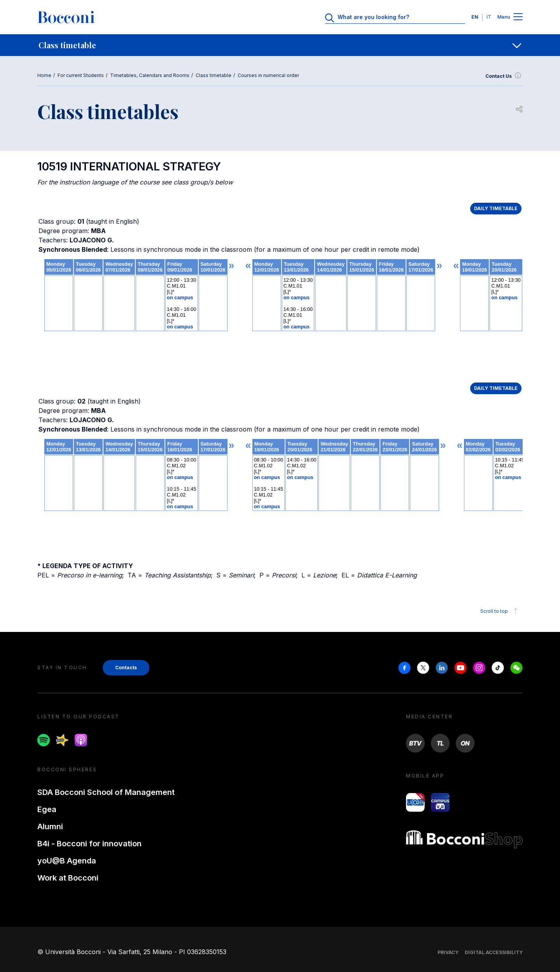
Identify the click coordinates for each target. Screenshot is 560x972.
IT (489, 17)
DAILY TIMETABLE (496, 208)
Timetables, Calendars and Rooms (150, 75)
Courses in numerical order (268, 75)
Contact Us (504, 76)
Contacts (126, 668)
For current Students (81, 75)
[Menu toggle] (518, 17)
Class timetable (213, 75)
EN (475, 17)
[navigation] (280, 45)
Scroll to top (500, 611)
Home (44, 75)
